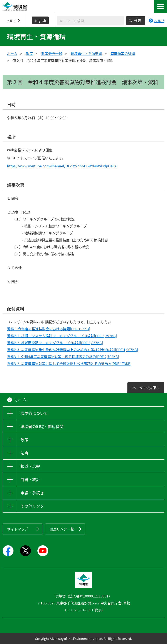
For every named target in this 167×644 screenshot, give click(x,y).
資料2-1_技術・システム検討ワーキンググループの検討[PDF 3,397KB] (62, 336)
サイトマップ (18, 529)
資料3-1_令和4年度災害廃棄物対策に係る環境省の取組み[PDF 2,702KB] (63, 357)
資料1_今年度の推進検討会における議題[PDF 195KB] (48, 329)
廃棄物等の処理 (123, 53)
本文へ (11, 20)
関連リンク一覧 (62, 529)
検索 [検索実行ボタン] (137, 20)
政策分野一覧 (52, 53)
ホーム (12, 53)
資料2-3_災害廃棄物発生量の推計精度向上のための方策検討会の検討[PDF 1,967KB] (72, 350)
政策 (29, 53)
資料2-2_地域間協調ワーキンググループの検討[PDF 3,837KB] (55, 343)
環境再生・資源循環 (86, 53)
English (40, 20)
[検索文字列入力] (90, 21)
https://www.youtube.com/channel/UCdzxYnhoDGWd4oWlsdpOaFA (62, 166)
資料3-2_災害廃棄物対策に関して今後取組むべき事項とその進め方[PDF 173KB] (69, 364)
